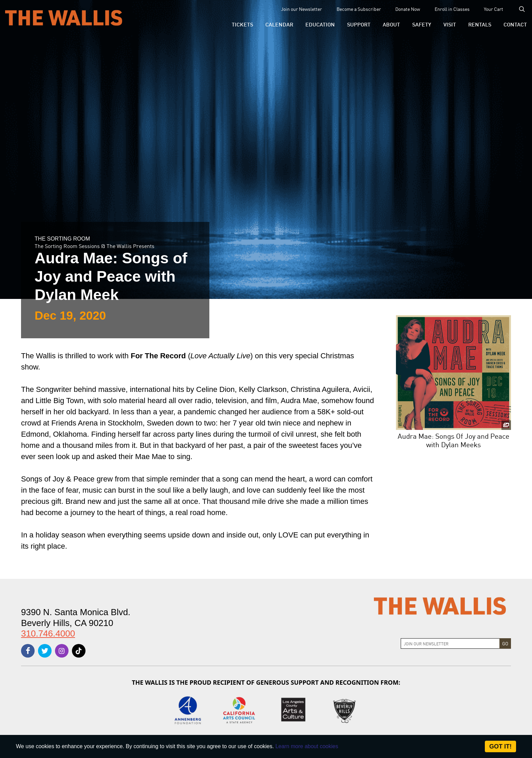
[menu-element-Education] (320, 24)
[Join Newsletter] (450, 643)
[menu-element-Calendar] (279, 24)
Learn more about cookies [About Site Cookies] (307, 746)
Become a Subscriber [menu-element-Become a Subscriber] (359, 9)
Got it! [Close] (500, 746)
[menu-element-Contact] (512, 24)
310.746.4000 (48, 633)
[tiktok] (79, 651)
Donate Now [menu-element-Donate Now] (408, 9)
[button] (242, 24)
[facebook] (28, 651)
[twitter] (45, 651)
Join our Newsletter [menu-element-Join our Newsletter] (301, 9)
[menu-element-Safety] (422, 24)
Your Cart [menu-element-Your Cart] (493, 9)
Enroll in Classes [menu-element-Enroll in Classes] (452, 9)
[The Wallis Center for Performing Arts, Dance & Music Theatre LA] (64, 17)
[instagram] (62, 651)
